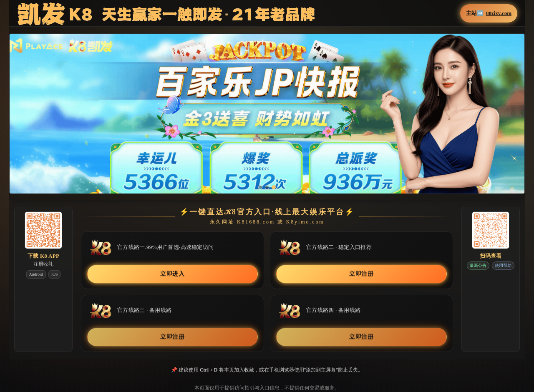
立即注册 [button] (361, 274)
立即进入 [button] (173, 274)
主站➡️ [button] (489, 13)
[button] (267, 119)
